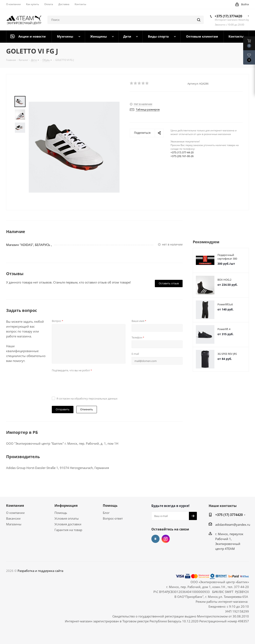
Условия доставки (68, 524)
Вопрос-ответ (113, 518)
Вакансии (13, 518)
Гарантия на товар (68, 530)
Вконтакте (155, 539)
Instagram (166, 539)
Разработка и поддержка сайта (40, 571)
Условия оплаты (67, 518)
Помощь (61, 513)
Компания (15, 506)
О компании (15, 513)
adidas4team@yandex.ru (233, 525)
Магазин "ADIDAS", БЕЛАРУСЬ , (29, 245)
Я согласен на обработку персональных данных (87, 398)
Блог (106, 513)
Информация (66, 506)
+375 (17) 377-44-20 (182, 152)
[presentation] (83, 381)
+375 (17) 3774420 (228, 16)
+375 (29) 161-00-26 (182, 156)
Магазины (14, 524)
